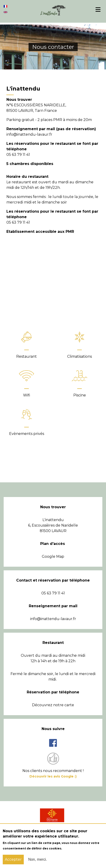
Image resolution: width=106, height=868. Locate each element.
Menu (100, 9)
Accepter (13, 859)
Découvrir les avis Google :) (53, 776)
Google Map (53, 556)
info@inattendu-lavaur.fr (53, 619)
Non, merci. (38, 859)
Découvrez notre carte (53, 705)
